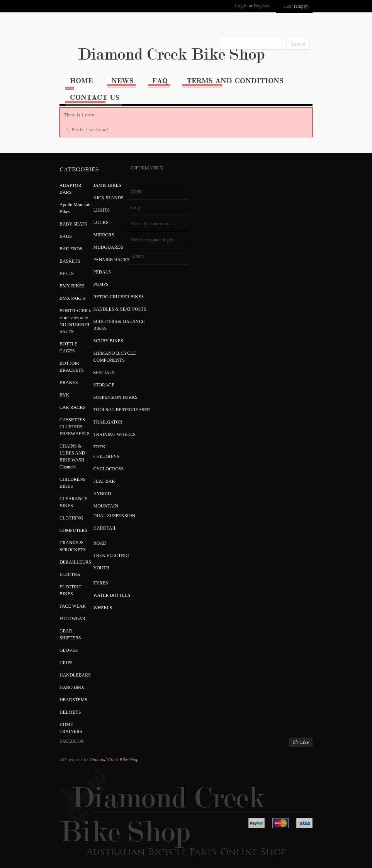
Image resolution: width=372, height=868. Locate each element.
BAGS (52, 228)
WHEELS (89, 599)
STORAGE (90, 376)
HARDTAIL (91, 519)
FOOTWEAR (59, 610)
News (110, 78)
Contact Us (81, 91)
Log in (255, 5)
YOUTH (87, 559)
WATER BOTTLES (98, 587)
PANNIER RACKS (97, 251)
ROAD (86, 535)
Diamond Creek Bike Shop (186, 52)
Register (275, 5)
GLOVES (55, 642)
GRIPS (52, 654)
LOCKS (87, 214)
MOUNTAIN (92, 497)
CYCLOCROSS (94, 460)
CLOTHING (57, 509)
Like (319, 734)
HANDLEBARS (61, 666)
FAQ (149, 78)
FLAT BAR (90, 473)
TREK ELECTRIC (97, 547)
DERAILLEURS (61, 554)
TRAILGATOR (94, 413)
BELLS (53, 265)
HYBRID (88, 485)
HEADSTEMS (59, 691)
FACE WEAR (59, 598)
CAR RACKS (59, 399)
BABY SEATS (59, 215)
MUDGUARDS (94, 239)
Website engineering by (139, 231)
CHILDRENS (92, 448)
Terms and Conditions (225, 78)
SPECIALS (90, 364)
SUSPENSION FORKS (101, 389)
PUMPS (87, 276)
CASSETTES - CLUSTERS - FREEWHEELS (61, 418)
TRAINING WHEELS (100, 426)
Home (67, 78)
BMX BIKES (58, 277)
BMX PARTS (58, 290)
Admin (123, 248)
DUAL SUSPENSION (100, 507)
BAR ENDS (57, 240)
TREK (85, 438)
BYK (50, 386)
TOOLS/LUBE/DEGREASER (108, 401)
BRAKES (55, 374)
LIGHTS (87, 202)
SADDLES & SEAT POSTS (106, 301)
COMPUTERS (59, 522)
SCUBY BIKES (94, 332)
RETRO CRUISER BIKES (104, 288)
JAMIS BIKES (93, 177)
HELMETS (56, 704)
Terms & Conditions (136, 215)
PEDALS (88, 263)
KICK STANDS (94, 189)
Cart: (302, 5)
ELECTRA (56, 566)
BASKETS (56, 253)
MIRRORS (90, 226)
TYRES (87, 574)
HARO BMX (58, 679)
